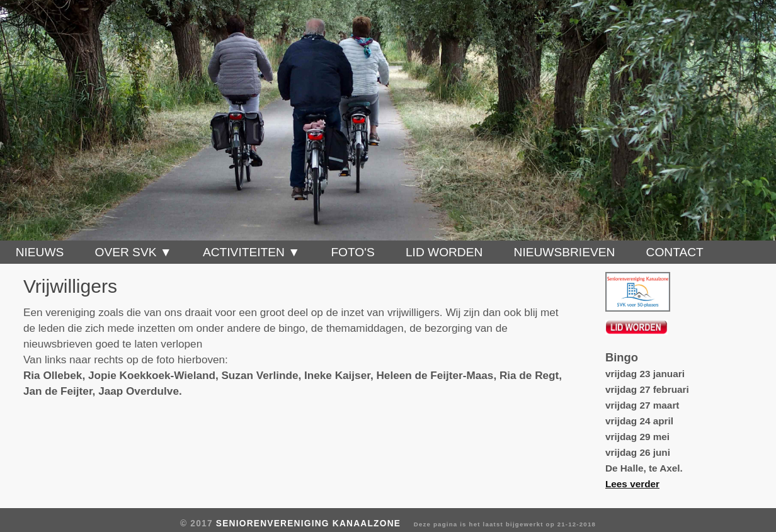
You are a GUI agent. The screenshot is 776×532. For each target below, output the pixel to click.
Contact (675, 252)
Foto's (352, 252)
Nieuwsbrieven (565, 252)
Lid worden (444, 252)
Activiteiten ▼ (251, 252)
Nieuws (40, 252)
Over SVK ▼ (134, 252)
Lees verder (632, 484)
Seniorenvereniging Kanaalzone (308, 524)
